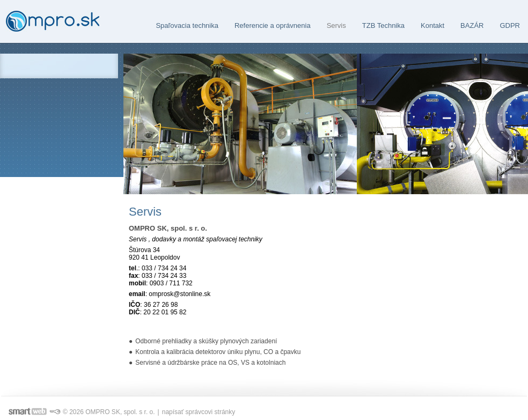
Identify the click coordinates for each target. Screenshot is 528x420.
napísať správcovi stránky (199, 412)
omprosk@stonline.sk (179, 294)
